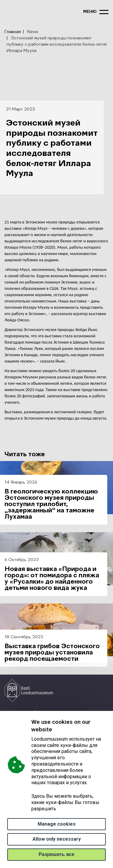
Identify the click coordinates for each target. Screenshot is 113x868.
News (33, 32)
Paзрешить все (56, 854)
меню (90, 12)
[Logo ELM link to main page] (29, 690)
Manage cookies (57, 824)
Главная (13, 32)
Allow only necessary (57, 839)
